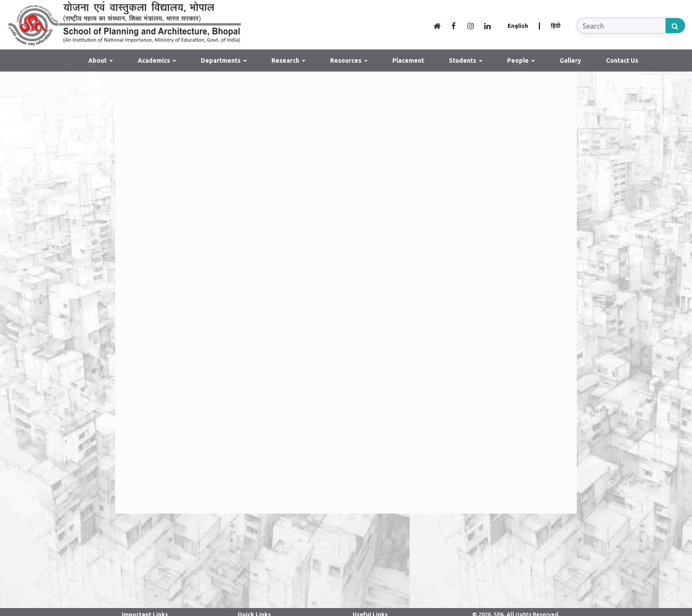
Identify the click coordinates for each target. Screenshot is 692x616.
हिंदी (556, 26)
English (518, 26)
